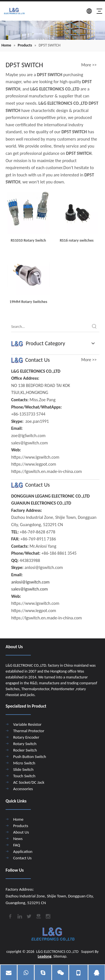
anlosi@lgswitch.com (30, 582)
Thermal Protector (29, 731)
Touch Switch (24, 776)
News (18, 839)
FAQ (17, 845)
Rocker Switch (25, 750)
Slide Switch (23, 769)
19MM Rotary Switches (28, 302)
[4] (53, 30)
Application (23, 851)
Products (21, 826)
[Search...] (50, 327)
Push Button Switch (30, 757)
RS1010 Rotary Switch (28, 240)
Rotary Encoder (26, 737)
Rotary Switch (25, 744)
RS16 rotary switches (77, 240)
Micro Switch (24, 763)
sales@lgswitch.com (30, 589)
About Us (21, 832)
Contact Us (22, 858)
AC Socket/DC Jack (29, 782)
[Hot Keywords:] (94, 327)
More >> (89, 65)
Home (18, 819)
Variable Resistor (27, 724)
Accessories (23, 789)
